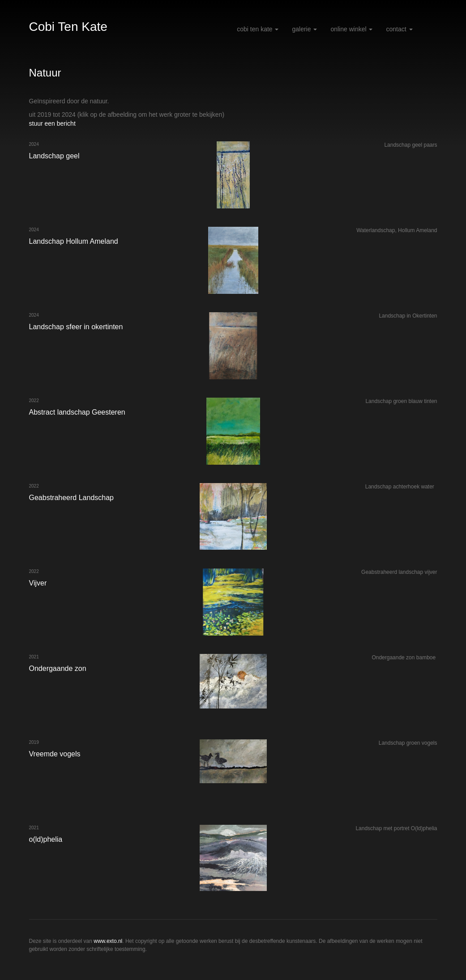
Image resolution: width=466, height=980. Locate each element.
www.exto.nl (108, 941)
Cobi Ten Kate (68, 27)
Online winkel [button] (351, 29)
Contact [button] (399, 29)
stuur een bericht (52, 123)
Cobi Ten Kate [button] (258, 29)
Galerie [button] (304, 29)
